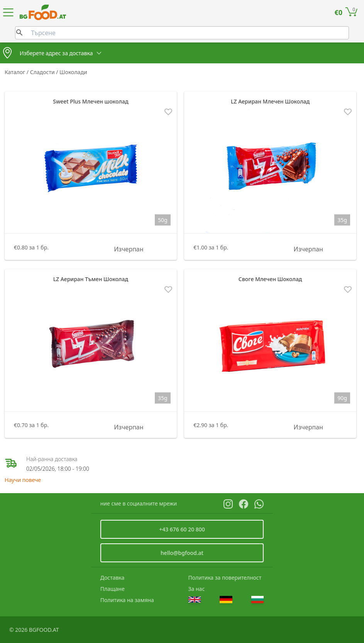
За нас (197, 589)
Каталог (16, 72)
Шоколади (73, 72)
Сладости (43, 72)
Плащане (113, 589)
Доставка (113, 578)
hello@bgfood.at (182, 553)
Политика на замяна (127, 600)
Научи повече (23, 480)
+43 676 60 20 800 (182, 529)
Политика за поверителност (225, 578)
